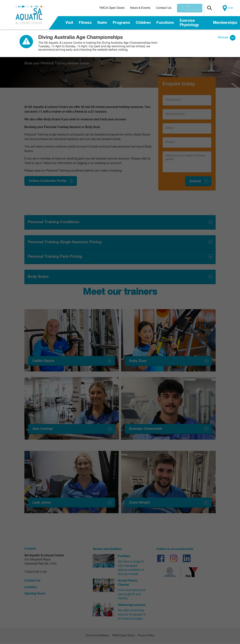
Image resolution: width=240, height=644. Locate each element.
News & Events (136, 8)
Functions (165, 23)
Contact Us (159, 8)
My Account (191, 8)
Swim (102, 23)
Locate (232, 8)
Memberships (225, 23)
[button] (216, 8)
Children (143, 23)
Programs (121, 23)
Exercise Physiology (189, 23)
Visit (69, 23)
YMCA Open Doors (108, 8)
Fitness (85, 23)
